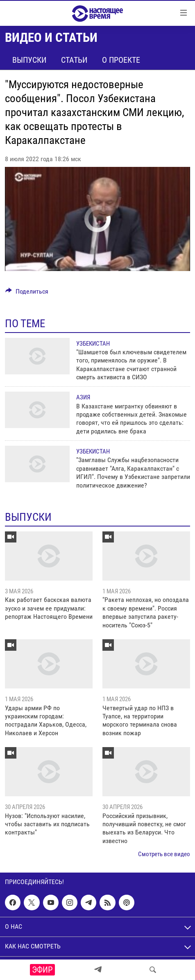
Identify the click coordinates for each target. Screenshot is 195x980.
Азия (83, 397)
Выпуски (29, 60)
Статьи (74, 60)
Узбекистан (93, 344)
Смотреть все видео (164, 854)
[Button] (27, 293)
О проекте (121, 60)
